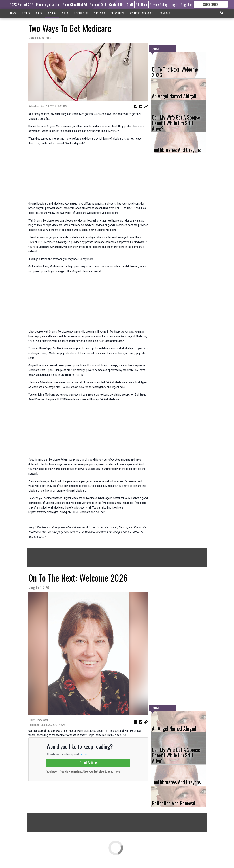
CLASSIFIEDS (117, 13)
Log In (174, 4)
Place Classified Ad (75, 4)
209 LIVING (100, 13)
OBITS (39, 13)
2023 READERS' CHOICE (141, 13)
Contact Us (116, 4)
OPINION (52, 13)
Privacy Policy (159, 4)
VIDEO (65, 13)
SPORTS (26, 13)
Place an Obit (98, 4)
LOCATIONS (164, 13)
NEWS (13, 13)
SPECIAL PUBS (81, 13)
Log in (83, 754)
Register (186, 4)
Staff (130, 4)
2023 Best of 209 (21, 4)
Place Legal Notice (48, 4)
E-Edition (141, 4)
